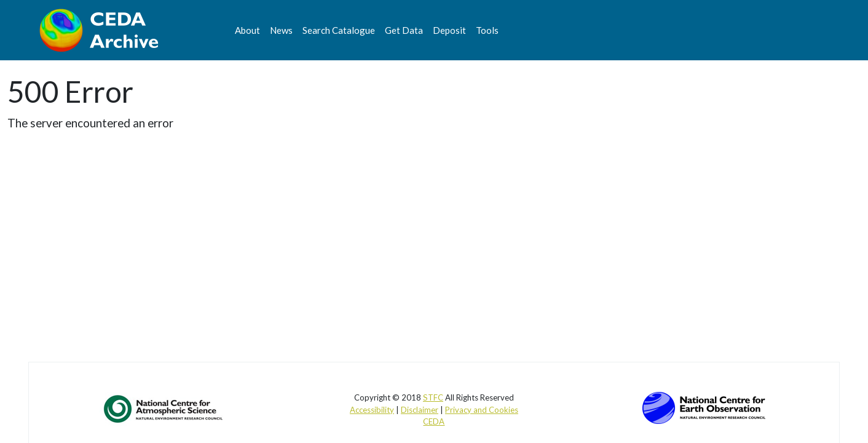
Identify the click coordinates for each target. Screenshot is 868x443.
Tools (487, 30)
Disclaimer (420, 410)
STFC (433, 397)
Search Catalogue (339, 30)
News (281, 30)
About (247, 30)
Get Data (404, 30)
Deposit (449, 30)
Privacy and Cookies (482, 410)
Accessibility (372, 410)
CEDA (434, 421)
